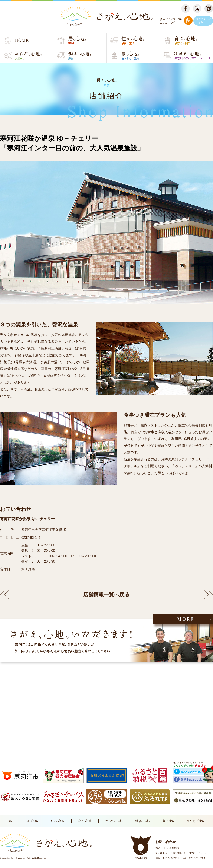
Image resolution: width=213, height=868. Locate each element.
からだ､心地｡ (114, 821)
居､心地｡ (33, 821)
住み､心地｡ (58, 821)
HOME (10, 821)
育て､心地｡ (85, 821)
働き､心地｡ (143, 821)
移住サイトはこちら (203, 21)
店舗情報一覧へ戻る (106, 594)
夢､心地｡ (168, 821)
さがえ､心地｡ (196, 821)
